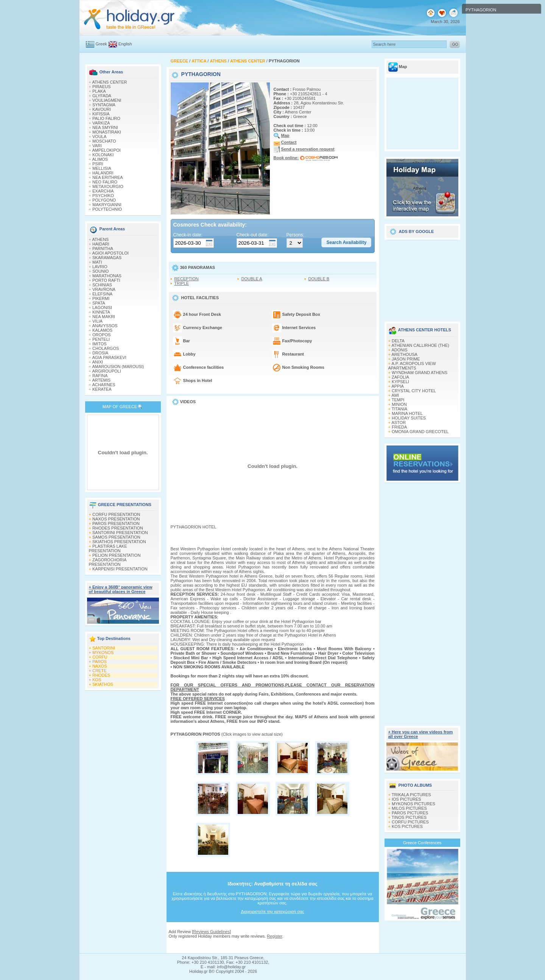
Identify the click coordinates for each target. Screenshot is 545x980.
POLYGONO (104, 200)
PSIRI (98, 164)
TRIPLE (181, 283)
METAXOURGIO (108, 186)
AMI (395, 395)
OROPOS (101, 335)
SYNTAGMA (104, 105)
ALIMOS (100, 159)
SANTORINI (104, 648)
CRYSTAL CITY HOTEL (414, 391)
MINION (399, 404)
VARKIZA (101, 123)
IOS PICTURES (406, 799)
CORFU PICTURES (410, 822)
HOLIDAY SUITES (409, 418)
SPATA (99, 303)
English (125, 44)
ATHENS (100, 239)
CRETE (99, 671)
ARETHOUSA (404, 354)
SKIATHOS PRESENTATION (119, 542)
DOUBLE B (319, 279)
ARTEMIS (101, 380)
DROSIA (100, 353)
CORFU (100, 657)
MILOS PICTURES (409, 808)
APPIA (397, 386)
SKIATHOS (103, 684)
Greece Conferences (422, 843)
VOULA (99, 137)
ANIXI (97, 362)
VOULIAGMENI (107, 100)
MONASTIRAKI (107, 132)
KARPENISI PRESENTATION (120, 569)
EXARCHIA (103, 191)
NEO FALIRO (105, 182)
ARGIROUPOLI (106, 371)
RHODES (101, 675)
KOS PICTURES (407, 826)
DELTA (398, 341)
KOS (97, 680)
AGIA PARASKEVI (109, 357)
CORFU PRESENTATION (116, 514)
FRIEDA (399, 427)
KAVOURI (102, 109)
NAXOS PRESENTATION (116, 519)
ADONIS (399, 350)
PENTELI (101, 339)
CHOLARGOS (106, 348)
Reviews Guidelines (211, 932)
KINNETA (101, 312)
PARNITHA (103, 248)
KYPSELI (400, 382)
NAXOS (100, 666)
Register (274, 936)
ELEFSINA (102, 294)
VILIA (97, 321)
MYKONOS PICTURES (413, 804)
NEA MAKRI (104, 317)
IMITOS (100, 344)
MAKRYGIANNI (107, 205)
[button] (346, 242)
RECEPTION (187, 279)
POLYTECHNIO (107, 209)
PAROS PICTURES (410, 813)
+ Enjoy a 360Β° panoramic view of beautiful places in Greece (121, 589)
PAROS (100, 662)
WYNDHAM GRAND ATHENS (420, 373)
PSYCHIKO (103, 196)
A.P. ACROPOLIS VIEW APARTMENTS (412, 366)
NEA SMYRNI (105, 127)
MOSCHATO (104, 141)
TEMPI (398, 400)
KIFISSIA (101, 114)
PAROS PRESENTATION (116, 523)
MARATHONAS (107, 276)
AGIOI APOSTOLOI (110, 253)
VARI (97, 146)
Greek (101, 44)
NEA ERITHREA (108, 177)
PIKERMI (101, 298)
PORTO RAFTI (106, 280)
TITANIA (399, 409)
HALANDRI (103, 173)
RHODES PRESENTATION (118, 528)
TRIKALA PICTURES (411, 795)
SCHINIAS (102, 285)
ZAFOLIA (400, 377)
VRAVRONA (104, 289)
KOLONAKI (103, 155)
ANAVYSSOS (105, 326)
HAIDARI (101, 244)
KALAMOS (102, 330)
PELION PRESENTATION (116, 555)
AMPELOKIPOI (106, 150)
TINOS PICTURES (409, 817)
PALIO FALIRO (106, 118)
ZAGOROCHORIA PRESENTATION (108, 562)
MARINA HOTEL (407, 413)
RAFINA (100, 376)
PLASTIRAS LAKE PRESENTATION (108, 548)
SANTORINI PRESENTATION (120, 533)
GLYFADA (102, 96)
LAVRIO (100, 267)
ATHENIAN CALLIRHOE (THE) (420, 345)
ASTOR (399, 422)
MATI (97, 262)
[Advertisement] (272, 946)
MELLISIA (102, 168)
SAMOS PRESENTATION (116, 537)
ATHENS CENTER (109, 82)
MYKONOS (103, 652)
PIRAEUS (101, 87)
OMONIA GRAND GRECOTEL (420, 432)
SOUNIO (100, 271)
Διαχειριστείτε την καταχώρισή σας (272, 912)
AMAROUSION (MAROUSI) (118, 367)
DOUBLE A (252, 279)
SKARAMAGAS (107, 258)
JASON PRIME (406, 359)
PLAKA (99, 91)
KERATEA (102, 389)
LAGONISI (102, 308)
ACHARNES (104, 385)
